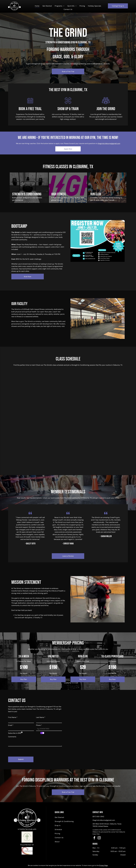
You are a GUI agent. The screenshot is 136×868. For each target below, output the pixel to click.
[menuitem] (37, 6)
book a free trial (30, 109)
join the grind (106, 109)
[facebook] (94, 838)
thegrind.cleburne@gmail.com (109, 143)
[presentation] (24, 751)
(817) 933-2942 (98, 817)
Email (11, 725)
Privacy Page (103, 865)
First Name (13, 717)
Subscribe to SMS (15, 733)
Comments (12, 737)
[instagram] (99, 838)
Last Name (41, 717)
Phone (39, 725)
